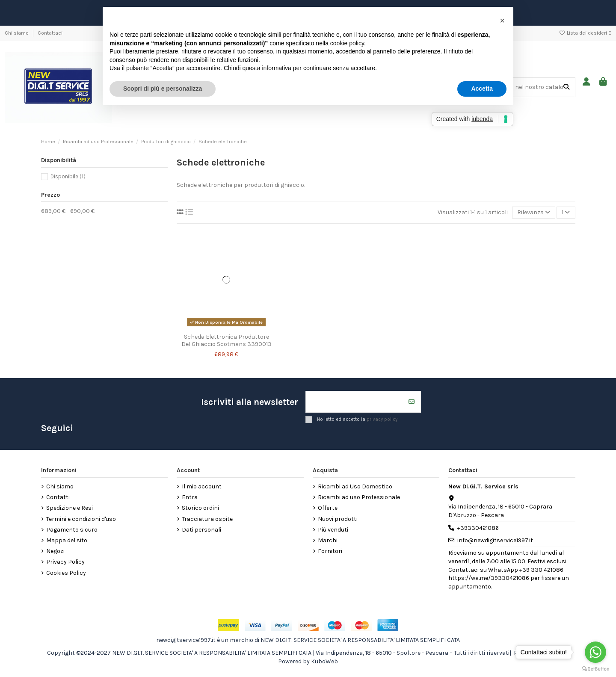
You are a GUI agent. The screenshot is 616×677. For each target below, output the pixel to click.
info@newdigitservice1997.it (495, 540)
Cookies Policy (66, 573)
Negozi (55, 551)
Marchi (328, 540)
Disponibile (68, 176)
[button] (502, 21)
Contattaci (50, 33)
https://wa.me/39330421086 (489, 578)
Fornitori (330, 551)
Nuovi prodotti (338, 519)
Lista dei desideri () (585, 33)
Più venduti (333, 530)
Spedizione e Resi (70, 508)
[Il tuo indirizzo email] (354, 402)
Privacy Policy (65, 562)
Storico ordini (200, 508)
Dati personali (201, 530)
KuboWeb (324, 661)
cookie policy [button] (347, 43)
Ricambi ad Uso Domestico (355, 486)
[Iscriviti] (412, 402)
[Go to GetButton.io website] (595, 668)
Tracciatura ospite (207, 519)
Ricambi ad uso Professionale (359, 497)
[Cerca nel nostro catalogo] (566, 87)
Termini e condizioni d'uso (81, 519)
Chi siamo (17, 33)
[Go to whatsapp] (595, 652)
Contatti (58, 497)
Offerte (328, 508)
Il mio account (202, 486)
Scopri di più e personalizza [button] (163, 89)
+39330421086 (478, 528)
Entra (190, 497)
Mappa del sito (67, 540)
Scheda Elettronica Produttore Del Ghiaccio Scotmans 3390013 (227, 340)
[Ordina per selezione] (534, 213)
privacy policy (382, 419)
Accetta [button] (482, 89)
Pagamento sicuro (72, 530)
